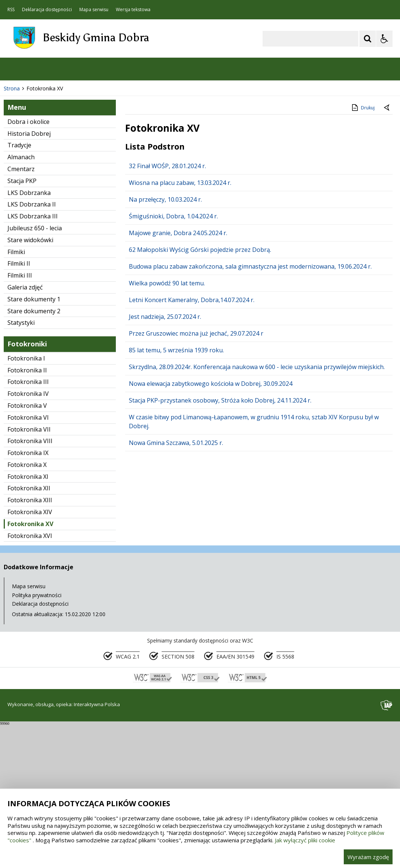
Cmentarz (21, 312)
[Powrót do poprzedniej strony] (387, 251)
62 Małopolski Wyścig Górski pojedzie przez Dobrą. (200, 393)
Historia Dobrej (29, 276)
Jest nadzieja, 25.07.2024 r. (165, 459)
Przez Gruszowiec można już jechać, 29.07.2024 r (196, 476)
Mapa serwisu (94, 10)
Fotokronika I (26, 501)
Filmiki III (20, 419)
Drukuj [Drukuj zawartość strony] (363, 250)
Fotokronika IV (28, 537)
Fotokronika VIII (30, 584)
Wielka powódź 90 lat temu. (167, 426)
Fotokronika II (27, 513)
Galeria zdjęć (25, 430)
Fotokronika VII (29, 572)
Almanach (21, 300)
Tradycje (19, 288)
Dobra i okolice (28, 265)
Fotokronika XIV (30, 655)
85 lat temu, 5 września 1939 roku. (176, 493)
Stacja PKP (22, 324)
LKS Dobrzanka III (33, 359)
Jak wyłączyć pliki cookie (305, 840)
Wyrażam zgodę (368, 857)
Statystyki (21, 466)
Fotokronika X (27, 608)
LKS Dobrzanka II (32, 347)
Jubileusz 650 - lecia (35, 371)
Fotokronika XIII (30, 643)
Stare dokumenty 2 (34, 454)
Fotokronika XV (30, 667)
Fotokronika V (27, 548)
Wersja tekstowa (133, 10)
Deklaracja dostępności (47, 10)
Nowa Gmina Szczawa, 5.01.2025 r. (176, 586)
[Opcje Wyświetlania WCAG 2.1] (384, 39)
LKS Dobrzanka (29, 336)
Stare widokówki (30, 383)
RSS (11, 10)
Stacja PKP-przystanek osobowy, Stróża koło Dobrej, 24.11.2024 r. (220, 543)
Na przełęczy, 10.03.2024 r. (165, 342)
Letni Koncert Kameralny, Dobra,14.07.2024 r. (192, 443)
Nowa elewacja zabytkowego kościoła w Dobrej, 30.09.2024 (211, 526)
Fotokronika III (28, 525)
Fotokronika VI (28, 560)
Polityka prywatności (37, 738)
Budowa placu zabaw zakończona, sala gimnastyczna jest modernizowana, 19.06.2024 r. (250, 409)
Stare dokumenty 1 (34, 442)
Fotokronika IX (28, 596)
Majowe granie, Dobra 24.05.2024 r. (178, 376)
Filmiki (16, 395)
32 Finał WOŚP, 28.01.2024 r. (167, 309)
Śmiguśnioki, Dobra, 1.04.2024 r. (173, 359)
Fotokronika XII (29, 631)
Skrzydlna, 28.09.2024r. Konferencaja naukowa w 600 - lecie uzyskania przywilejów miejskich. (257, 510)
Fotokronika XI (28, 619)
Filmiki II (19, 407)
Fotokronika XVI (30, 679)
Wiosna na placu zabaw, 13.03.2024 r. (180, 326)
